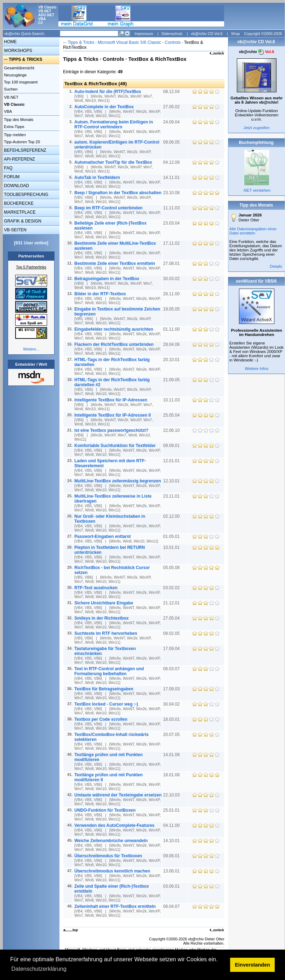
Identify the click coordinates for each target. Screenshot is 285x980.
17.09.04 (172, 649)
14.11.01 (172, 178)
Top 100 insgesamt (20, 82)
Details (276, 266)
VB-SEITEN (15, 230)
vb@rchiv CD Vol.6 (207, 34)
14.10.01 (172, 841)
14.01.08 (172, 755)
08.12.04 (172, 92)
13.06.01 (172, 871)
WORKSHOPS (18, 51)
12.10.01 (172, 481)
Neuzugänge (15, 75)
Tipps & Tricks (81, 42)
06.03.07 (172, 669)
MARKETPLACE (19, 212)
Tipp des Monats (18, 120)
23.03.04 (172, 223)
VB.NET (11, 97)
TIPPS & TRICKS (26, 59)
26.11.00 (172, 294)
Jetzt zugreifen (257, 128)
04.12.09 (172, 162)
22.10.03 (172, 795)
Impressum (144, 34)
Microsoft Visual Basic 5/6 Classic (130, 42)
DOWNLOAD (16, 186)
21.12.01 (172, 603)
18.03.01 (172, 719)
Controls (173, 42)
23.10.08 (172, 193)
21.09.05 (172, 380)
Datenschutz (172, 34)
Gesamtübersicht (19, 68)
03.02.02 (172, 588)
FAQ (8, 168)
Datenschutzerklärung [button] (39, 969)
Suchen (10, 89)
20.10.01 (172, 360)
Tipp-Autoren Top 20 (21, 142)
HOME (10, 42)
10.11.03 (172, 400)
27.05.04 (172, 618)
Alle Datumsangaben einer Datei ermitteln (253, 231)
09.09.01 (172, 446)
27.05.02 (172, 107)
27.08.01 (172, 263)
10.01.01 (172, 547)
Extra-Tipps (14, 127)
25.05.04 (172, 415)
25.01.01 (172, 810)
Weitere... (31, 349)
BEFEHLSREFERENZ (25, 150)
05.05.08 (172, 568)
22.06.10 (172, 430)
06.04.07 (172, 906)
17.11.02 (172, 243)
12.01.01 (172, 461)
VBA (7, 111)
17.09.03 (172, 689)
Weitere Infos (256, 369)
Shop (235, 34)
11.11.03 (172, 208)
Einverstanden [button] (253, 965)
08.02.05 (172, 633)
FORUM (11, 177)
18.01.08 (172, 775)
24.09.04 (172, 122)
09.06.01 (172, 856)
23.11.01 (172, 496)
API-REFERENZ (19, 159)
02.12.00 (172, 516)
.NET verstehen (256, 190)
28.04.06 (172, 344)
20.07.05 (172, 735)
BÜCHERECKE (18, 203)
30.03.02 (172, 279)
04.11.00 (172, 825)
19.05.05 (172, 309)
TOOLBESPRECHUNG (25, 195)
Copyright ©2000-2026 (263, 34)
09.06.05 (172, 142)
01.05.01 (172, 537)
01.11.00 (172, 329)
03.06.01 (172, 886)
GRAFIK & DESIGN (22, 221)
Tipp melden (14, 135)
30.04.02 (172, 704)
